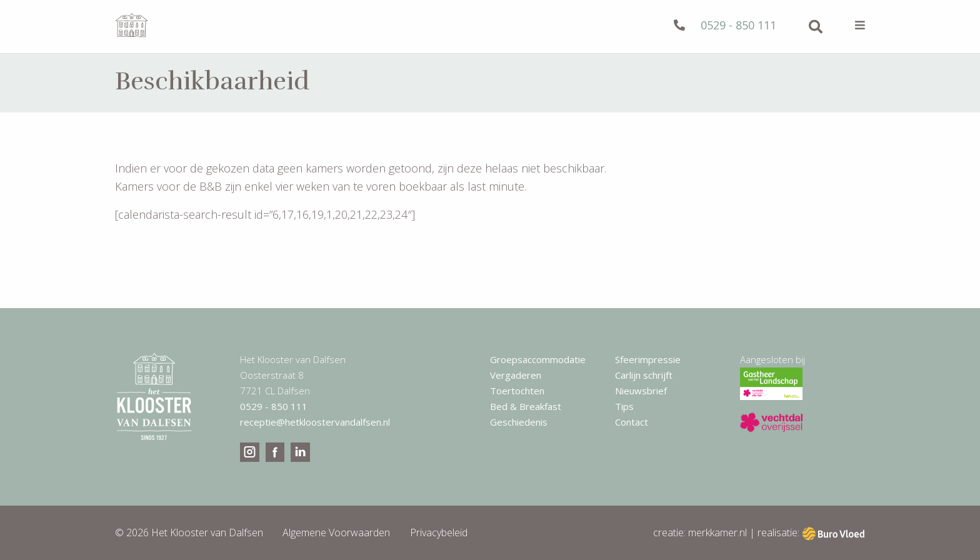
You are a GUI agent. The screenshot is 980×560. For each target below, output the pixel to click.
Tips (624, 406)
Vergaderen (516, 375)
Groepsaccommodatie (538, 359)
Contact (632, 422)
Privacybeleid (439, 532)
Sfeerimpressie (648, 359)
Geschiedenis (519, 422)
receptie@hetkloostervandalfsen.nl (315, 422)
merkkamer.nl (717, 532)
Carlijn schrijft (644, 375)
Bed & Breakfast (526, 406)
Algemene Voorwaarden (336, 532)
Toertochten (517, 391)
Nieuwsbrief (641, 391)
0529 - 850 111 (725, 25)
